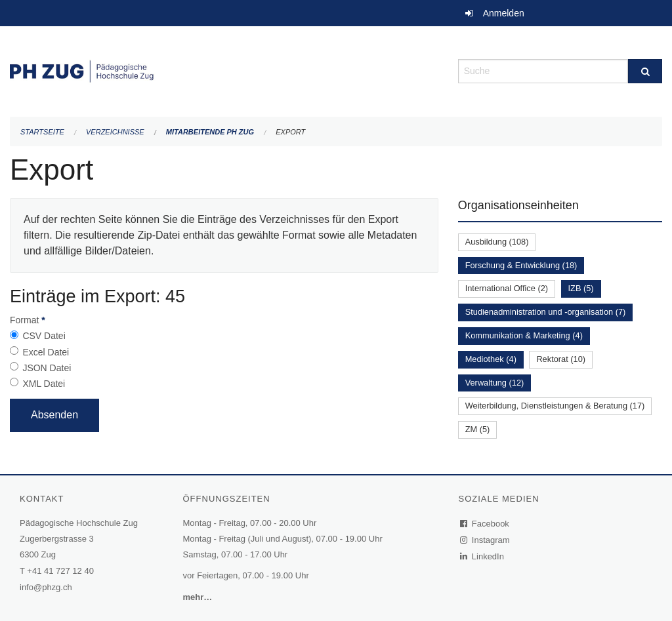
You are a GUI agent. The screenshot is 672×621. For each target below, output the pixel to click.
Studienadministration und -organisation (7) (546, 312)
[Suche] (645, 71)
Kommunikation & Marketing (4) (524, 335)
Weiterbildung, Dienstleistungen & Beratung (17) (555, 406)
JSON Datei (47, 368)
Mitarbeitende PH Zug (210, 132)
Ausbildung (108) (497, 242)
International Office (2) (507, 288)
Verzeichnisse (115, 132)
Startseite (42, 132)
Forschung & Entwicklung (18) (521, 265)
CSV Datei (44, 336)
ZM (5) (478, 429)
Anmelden (504, 13)
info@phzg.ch (46, 587)
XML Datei (44, 384)
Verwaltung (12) (495, 383)
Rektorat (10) (561, 359)
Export (290, 132)
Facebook (485, 524)
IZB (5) (581, 288)
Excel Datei (46, 352)
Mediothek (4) (491, 359)
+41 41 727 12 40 (60, 571)
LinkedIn (482, 556)
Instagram (485, 540)
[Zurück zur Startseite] (224, 70)
